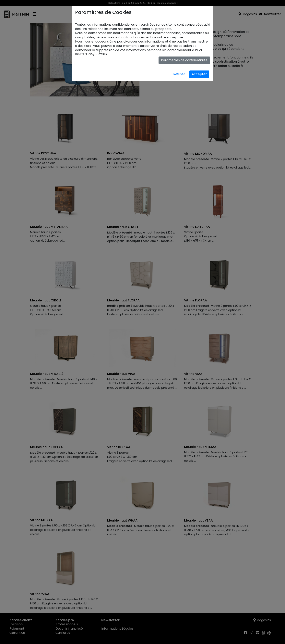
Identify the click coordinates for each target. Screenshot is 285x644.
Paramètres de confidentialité (184, 60)
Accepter (199, 74)
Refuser (179, 74)
